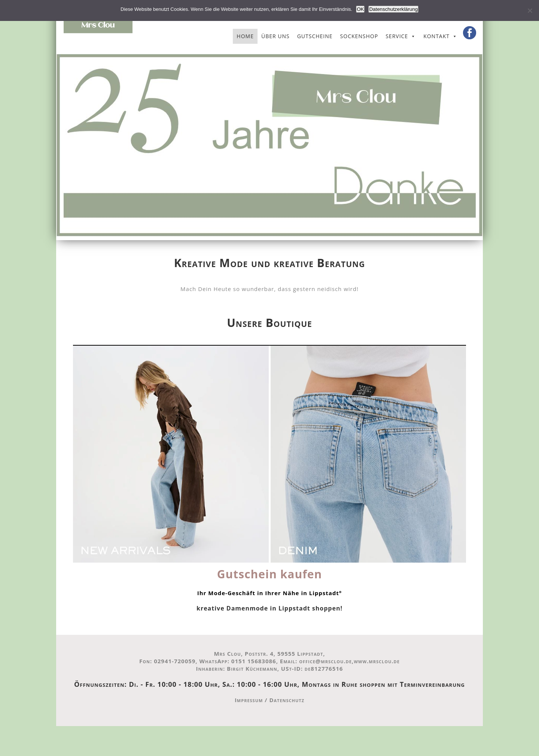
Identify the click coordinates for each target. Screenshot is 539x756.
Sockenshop (359, 36)
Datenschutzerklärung (393, 9)
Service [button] (397, 36)
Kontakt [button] (436, 36)
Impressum (249, 700)
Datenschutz (287, 700)
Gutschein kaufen (269, 574)
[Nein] (530, 10)
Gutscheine (315, 36)
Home (245, 36)
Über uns (275, 36)
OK (360, 9)
